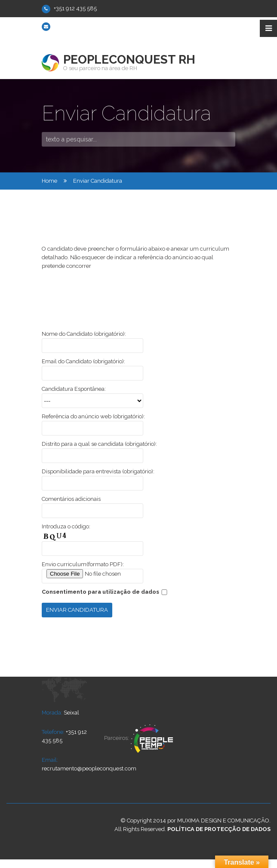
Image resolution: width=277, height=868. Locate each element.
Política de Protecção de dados (219, 829)
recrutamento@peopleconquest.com (101, 26)
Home (49, 181)
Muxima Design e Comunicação (223, 820)
